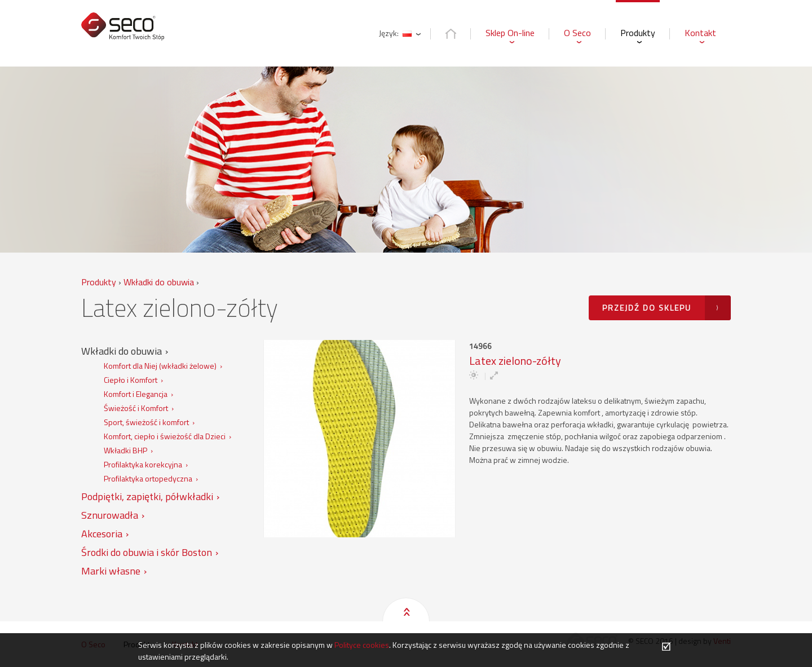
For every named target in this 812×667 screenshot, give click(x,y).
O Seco (577, 33)
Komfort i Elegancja (136, 394)
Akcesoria (102, 534)
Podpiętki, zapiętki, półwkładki (147, 496)
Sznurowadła (110, 515)
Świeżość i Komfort (136, 408)
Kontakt (700, 33)
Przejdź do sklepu (647, 308)
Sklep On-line (510, 33)
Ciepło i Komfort (131, 380)
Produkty (638, 33)
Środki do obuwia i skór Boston (147, 552)
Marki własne (111, 571)
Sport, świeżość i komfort (146, 422)
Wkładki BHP (125, 450)
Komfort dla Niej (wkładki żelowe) (160, 366)
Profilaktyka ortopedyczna (148, 478)
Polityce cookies (362, 645)
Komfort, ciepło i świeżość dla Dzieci (165, 436)
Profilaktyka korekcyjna (143, 464)
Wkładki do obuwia (122, 351)
